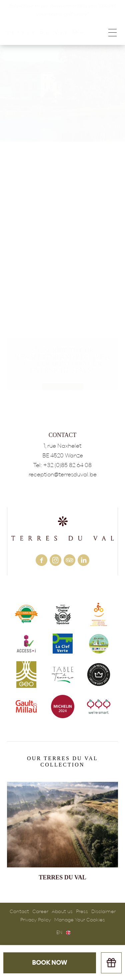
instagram (55, 560)
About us (62, 912)
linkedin (83, 560)
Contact (19, 912)
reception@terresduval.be (63, 475)
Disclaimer (103, 912)
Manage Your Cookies (80, 920)
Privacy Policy (36, 920)
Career (40, 912)
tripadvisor (69, 560)
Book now (49, 963)
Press (82, 912)
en (59, 933)
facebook (41, 560)
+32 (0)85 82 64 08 (67, 465)
